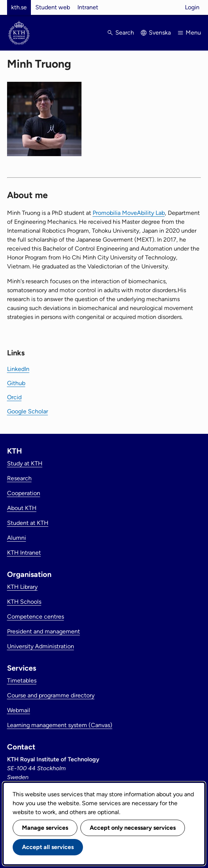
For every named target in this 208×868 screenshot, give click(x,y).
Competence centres (36, 617)
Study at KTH (25, 463)
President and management (44, 631)
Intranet (88, 7)
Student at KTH (28, 523)
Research (19, 478)
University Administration (41, 646)
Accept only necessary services (133, 828)
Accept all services (48, 847)
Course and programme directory (51, 695)
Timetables (22, 680)
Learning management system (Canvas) (60, 725)
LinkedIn (18, 369)
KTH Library (22, 587)
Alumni (17, 538)
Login (192, 7)
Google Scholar (28, 411)
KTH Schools (24, 602)
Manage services (45, 828)
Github (16, 383)
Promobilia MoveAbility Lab (129, 213)
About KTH (22, 508)
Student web (53, 7)
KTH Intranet (24, 553)
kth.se (19, 7)
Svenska (160, 33)
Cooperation (24, 493)
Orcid (14, 397)
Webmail (19, 710)
